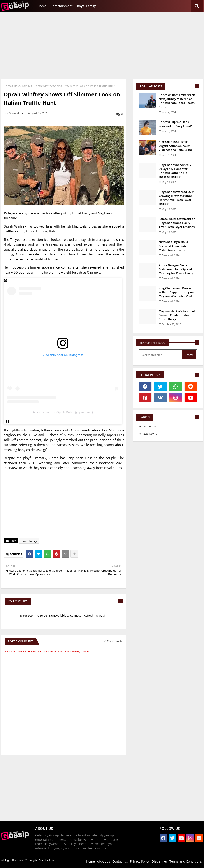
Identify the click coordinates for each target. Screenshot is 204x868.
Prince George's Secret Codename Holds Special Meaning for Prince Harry (176, 269)
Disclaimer (159, 861)
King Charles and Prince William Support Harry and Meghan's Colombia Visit (177, 292)
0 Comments (114, 641)
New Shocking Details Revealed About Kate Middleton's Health (173, 246)
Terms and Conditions (186, 861)
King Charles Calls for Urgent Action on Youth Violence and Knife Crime (176, 146)
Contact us (120, 861)
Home (42, 6)
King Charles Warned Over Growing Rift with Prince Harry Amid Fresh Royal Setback (176, 198)
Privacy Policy (140, 861)
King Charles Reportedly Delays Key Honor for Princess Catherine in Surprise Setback (175, 171)
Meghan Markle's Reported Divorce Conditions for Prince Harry (177, 315)
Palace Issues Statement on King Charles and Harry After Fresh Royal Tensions (177, 223)
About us (104, 861)
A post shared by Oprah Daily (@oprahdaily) (63, 412)
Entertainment (62, 6)
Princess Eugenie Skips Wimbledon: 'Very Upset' (175, 124)
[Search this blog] (161, 355)
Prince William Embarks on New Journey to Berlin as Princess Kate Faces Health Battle (177, 101)
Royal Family (86, 6)
